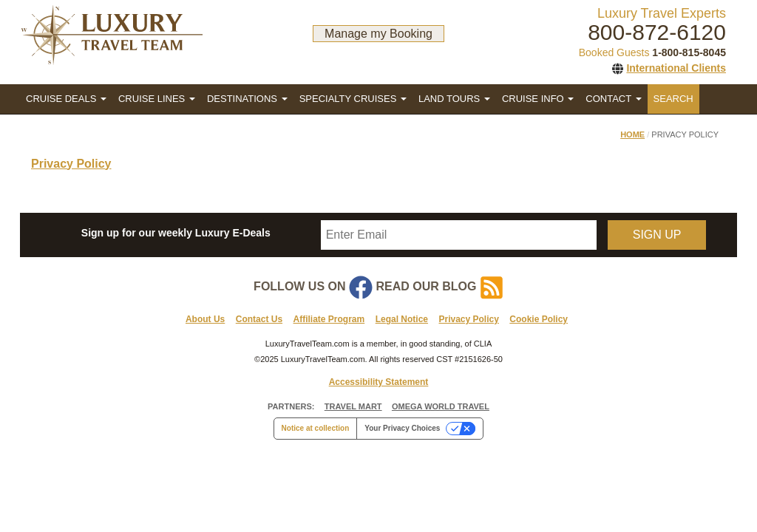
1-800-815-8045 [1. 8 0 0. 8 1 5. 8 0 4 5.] (689, 52)
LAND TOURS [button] (454, 99)
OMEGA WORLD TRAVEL (441, 406)
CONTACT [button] (613, 99)
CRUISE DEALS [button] (66, 99)
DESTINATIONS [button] (247, 99)
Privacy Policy (71, 164)
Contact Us (259, 319)
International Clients (676, 68)
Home (632, 134)
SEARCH (673, 99)
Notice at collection (316, 428)
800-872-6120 (657, 32)
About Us (205, 319)
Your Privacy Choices (402, 428)
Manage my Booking (378, 34)
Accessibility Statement (379, 382)
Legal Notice (402, 319)
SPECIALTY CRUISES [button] (353, 99)
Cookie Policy (539, 319)
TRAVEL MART (353, 406)
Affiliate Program (329, 319)
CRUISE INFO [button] (538, 99)
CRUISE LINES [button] (157, 99)
